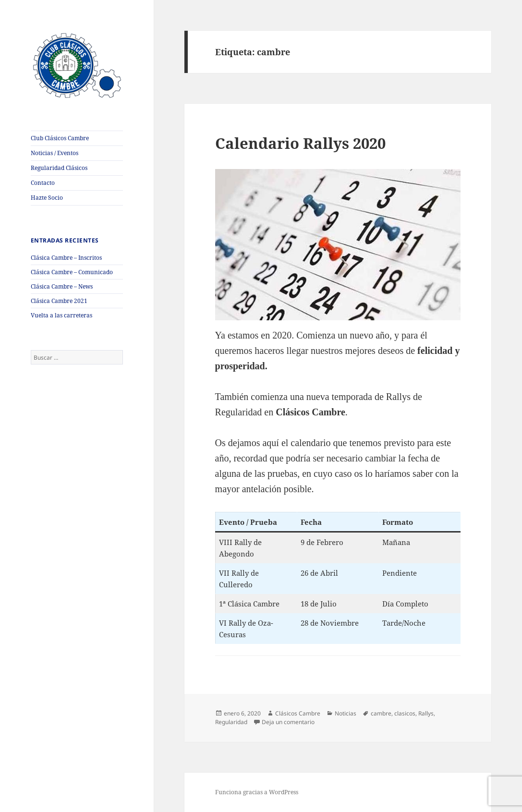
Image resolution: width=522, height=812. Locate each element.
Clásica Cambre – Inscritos (66, 258)
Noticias (346, 713)
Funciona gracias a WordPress (257, 792)
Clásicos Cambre (298, 713)
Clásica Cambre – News (62, 286)
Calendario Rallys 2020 (300, 143)
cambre (381, 713)
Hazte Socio (47, 198)
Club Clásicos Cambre (60, 138)
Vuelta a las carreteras (61, 315)
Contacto (43, 183)
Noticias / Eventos (55, 153)
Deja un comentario (288, 722)
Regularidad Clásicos (59, 168)
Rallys (426, 713)
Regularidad (231, 722)
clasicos (405, 713)
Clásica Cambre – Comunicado (72, 272)
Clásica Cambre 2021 (59, 301)
